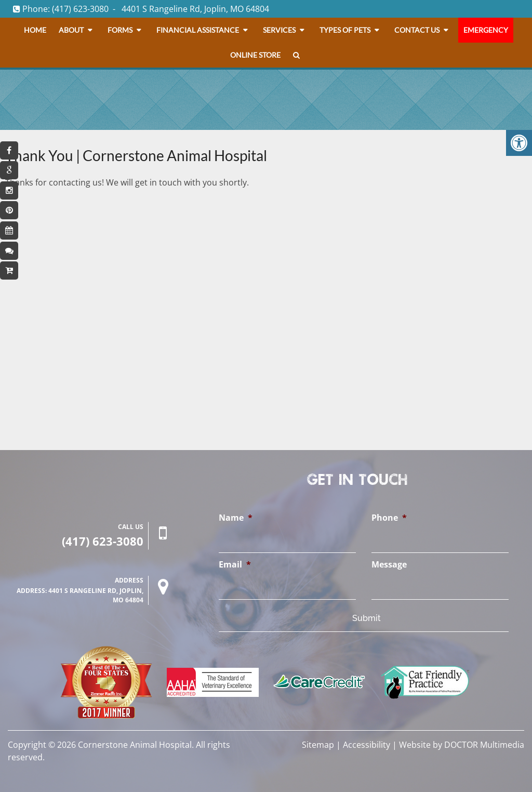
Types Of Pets (345, 30)
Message (389, 565)
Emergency (486, 30)
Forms (120, 30)
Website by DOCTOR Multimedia (462, 745)
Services (279, 30)
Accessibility (367, 745)
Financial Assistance (198, 30)
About (71, 30)
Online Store (255, 55)
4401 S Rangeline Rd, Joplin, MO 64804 (195, 9)
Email (235, 565)
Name (236, 518)
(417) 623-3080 (80, 9)
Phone (389, 518)
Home (35, 30)
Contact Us (417, 30)
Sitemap (318, 745)
